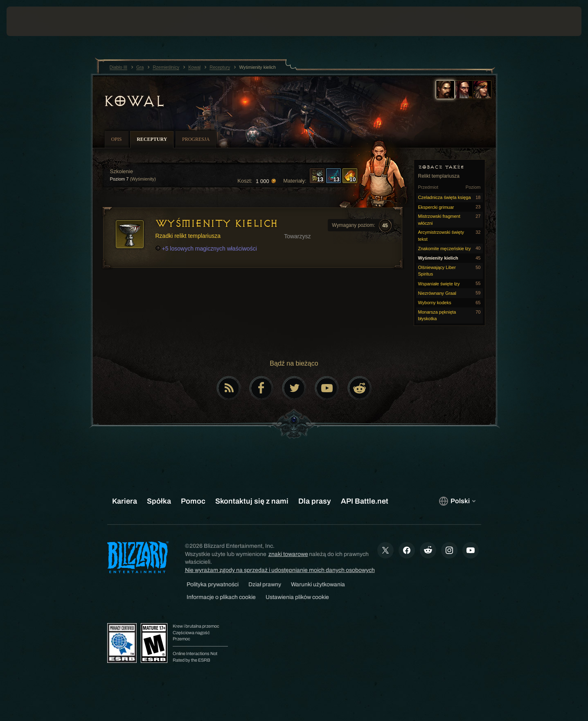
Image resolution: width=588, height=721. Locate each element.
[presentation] (37, 21)
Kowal (134, 101)
